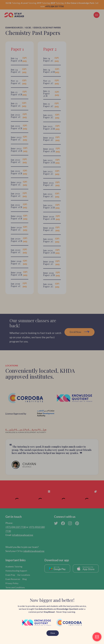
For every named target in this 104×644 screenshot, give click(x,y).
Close (53, 633)
